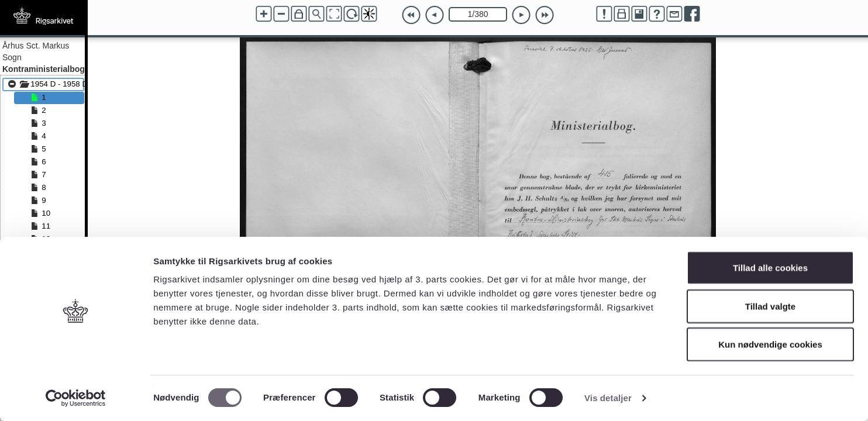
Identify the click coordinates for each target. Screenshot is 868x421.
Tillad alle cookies (770, 268)
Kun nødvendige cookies (770, 344)
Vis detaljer (608, 398)
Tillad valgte (770, 306)
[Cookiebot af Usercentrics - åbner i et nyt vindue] (76, 398)
